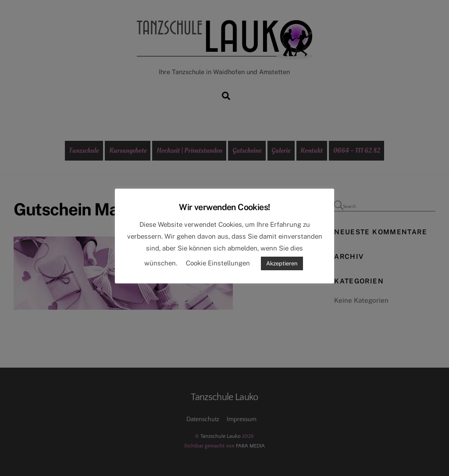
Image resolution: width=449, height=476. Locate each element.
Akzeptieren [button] (282, 263)
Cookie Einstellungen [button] (218, 263)
